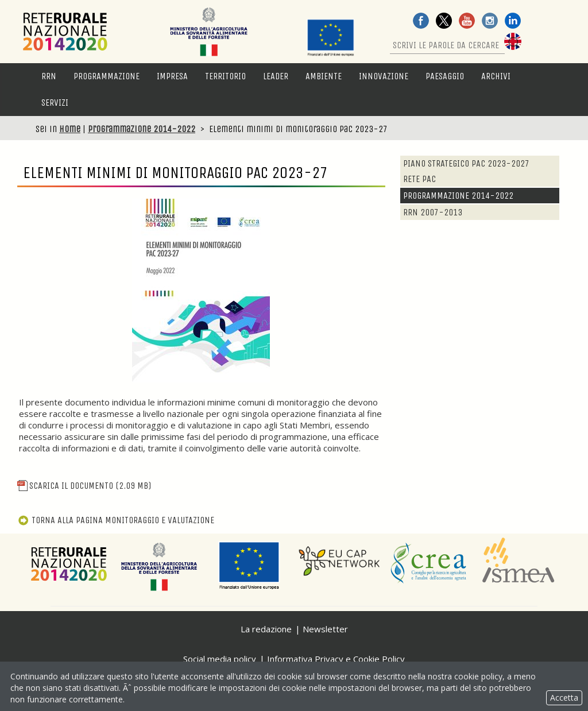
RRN (49, 76)
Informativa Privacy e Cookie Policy (336, 659)
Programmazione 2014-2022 (142, 129)
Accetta (564, 698)
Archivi (496, 76)
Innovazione (384, 76)
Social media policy (220, 659)
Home (70, 129)
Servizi (55, 103)
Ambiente (324, 76)
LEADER (276, 76)
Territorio (225, 76)
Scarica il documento (84, 486)
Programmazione (107, 76)
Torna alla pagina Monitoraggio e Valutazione (116, 520)
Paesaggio (445, 76)
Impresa (172, 76)
